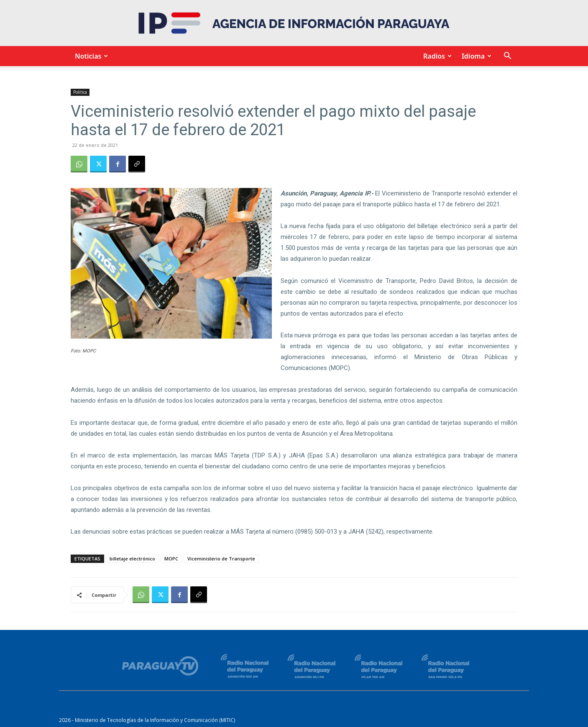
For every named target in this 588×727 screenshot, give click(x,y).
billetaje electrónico (132, 559)
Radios (436, 56)
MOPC (171, 559)
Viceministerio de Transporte (221, 559)
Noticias (90, 56)
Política (80, 92)
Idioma (475, 56)
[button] (507, 57)
